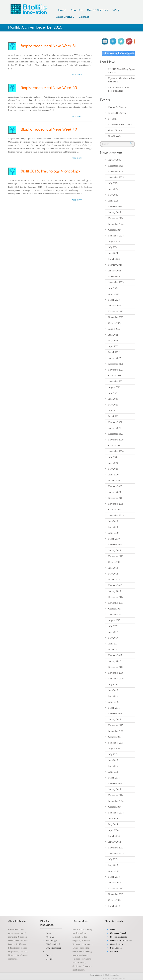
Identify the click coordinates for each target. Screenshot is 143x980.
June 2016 (113, 690)
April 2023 (113, 294)
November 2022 (116, 317)
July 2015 (113, 754)
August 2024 (114, 242)
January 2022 (115, 358)
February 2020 (115, 486)
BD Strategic (51, 940)
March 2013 (114, 877)
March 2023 (114, 300)
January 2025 (115, 212)
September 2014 (116, 813)
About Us (77, 10)
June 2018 (113, 568)
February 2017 (115, 655)
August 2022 (114, 329)
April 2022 (113, 346)
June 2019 (113, 521)
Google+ (50, 959)
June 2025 (113, 189)
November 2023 (116, 277)
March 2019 (114, 539)
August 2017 (114, 620)
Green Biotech (115, 130)
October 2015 (115, 737)
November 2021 (116, 370)
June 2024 (113, 253)
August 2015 (114, 749)
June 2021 (113, 399)
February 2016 (115, 714)
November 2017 (116, 603)
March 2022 (114, 352)
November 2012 (116, 894)
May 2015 (113, 766)
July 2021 (113, 393)
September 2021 (116, 381)
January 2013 (115, 883)
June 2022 (113, 335)
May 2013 (113, 865)
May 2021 (113, 405)
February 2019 (115, 545)
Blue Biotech (114, 136)
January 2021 (115, 428)
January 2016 (115, 719)
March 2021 (114, 416)
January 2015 (115, 789)
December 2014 (116, 795)
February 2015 (115, 784)
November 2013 (116, 848)
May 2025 (113, 195)
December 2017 (116, 597)
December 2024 (116, 218)
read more (77, 75)
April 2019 (113, 533)
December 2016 (116, 667)
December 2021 (116, 364)
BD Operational (53, 944)
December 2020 (116, 434)
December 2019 (116, 498)
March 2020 (114, 481)
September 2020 (116, 451)
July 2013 (113, 859)
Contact (84, 17)
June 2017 (113, 632)
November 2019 (116, 504)
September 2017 (116, 615)
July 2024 (113, 247)
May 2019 (113, 527)
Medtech (112, 119)
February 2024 (115, 265)
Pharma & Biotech (117, 107)
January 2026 (115, 160)
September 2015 (116, 743)
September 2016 (116, 679)
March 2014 (114, 836)
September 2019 (116, 515)
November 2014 (116, 801)
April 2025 (113, 201)
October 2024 (115, 230)
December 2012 (116, 888)
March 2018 (114, 580)
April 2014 (113, 830)
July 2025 (113, 183)
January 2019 (115, 550)
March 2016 (114, 708)
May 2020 (113, 469)
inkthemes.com (121, 978)
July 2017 (113, 626)
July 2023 (113, 288)
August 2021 (114, 387)
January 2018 (115, 591)
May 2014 (113, 824)
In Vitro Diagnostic (117, 113)
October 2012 (115, 900)
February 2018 (115, 585)
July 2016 (113, 685)
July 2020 (113, 457)
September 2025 (116, 177)
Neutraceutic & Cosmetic (120, 124)
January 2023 (115, 306)
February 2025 (115, 207)
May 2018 (113, 574)
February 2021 (115, 422)
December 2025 (116, 166)
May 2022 (113, 341)
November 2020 (116, 440)
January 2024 (115, 271)
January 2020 (115, 492)
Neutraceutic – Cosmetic (121, 940)
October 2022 (115, 323)
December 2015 (116, 725)
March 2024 (114, 259)
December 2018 (116, 556)
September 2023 (116, 282)
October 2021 (115, 376)
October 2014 (115, 807)
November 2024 (116, 224)
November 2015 (116, 731)
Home (62, 10)
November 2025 (116, 172)
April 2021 (113, 411)
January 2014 (115, 842)
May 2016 (113, 696)
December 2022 (116, 311)
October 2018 (115, 562)
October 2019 (115, 510)
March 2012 (114, 906)
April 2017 (113, 644)
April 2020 (113, 475)
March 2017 (114, 650)
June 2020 (113, 463)
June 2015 (113, 760)
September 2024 (116, 236)
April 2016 (113, 702)
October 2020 (115, 446)
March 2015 (114, 778)
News (113, 929)
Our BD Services (97, 10)
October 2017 (115, 609)
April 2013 (113, 871)
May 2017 (113, 638)
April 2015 (113, 772)
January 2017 (115, 661)
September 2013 (116, 854)
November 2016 (116, 673)
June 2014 (113, 819)
